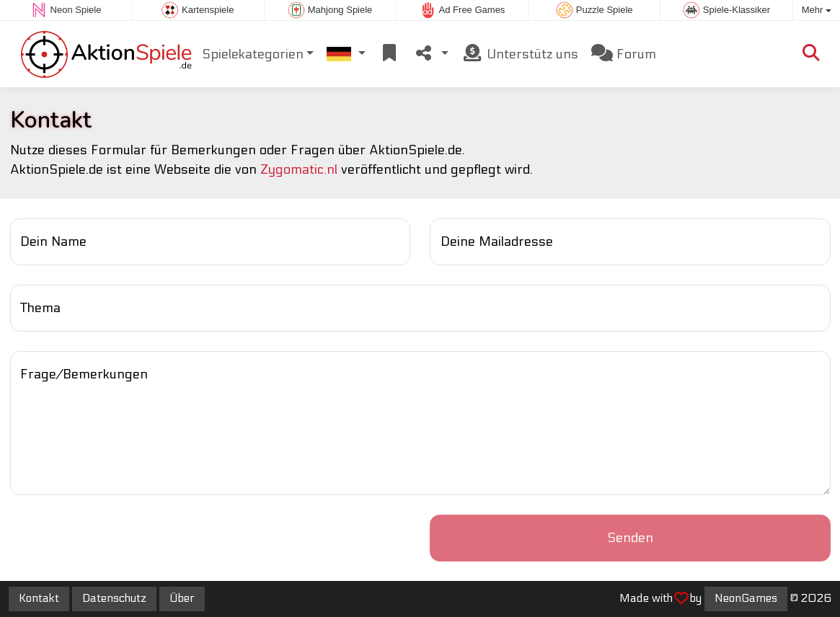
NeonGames (746, 598)
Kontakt (39, 598)
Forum (624, 54)
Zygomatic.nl (299, 170)
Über (182, 598)
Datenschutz (114, 598)
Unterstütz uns (520, 54)
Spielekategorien (253, 54)
